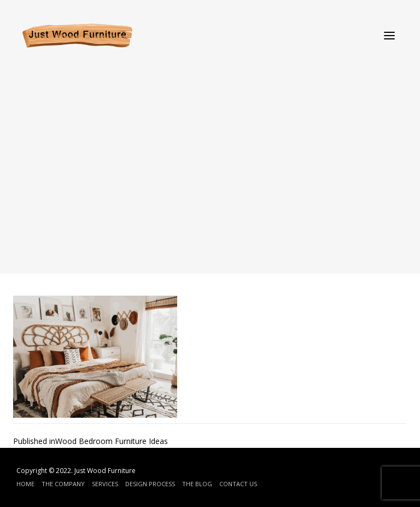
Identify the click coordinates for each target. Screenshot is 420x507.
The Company (63, 484)
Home (25, 484)
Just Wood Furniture (105, 471)
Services (105, 484)
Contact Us (238, 484)
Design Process (150, 484)
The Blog (197, 484)
